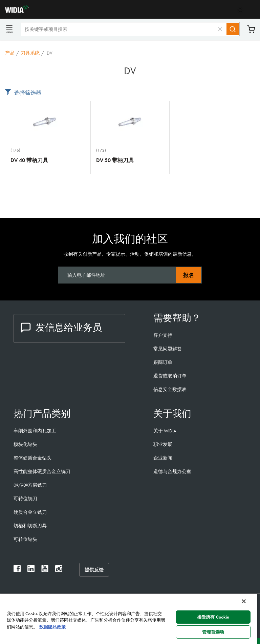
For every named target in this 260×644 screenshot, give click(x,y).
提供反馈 (94, 570)
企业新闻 (163, 458)
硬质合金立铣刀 (30, 512)
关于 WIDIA (165, 431)
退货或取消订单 (170, 376)
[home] (14, 11)
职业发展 (163, 444)
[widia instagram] (59, 570)
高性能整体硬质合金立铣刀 (42, 471)
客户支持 (163, 335)
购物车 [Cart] (251, 29)
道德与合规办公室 (172, 471)
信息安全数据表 (170, 389)
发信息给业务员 (61, 327)
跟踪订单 (163, 362)
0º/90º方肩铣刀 (30, 485)
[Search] (233, 29)
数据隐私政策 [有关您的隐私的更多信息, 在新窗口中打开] (52, 627)
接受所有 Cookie (213, 617)
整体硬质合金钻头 (32, 458)
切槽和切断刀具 (30, 526)
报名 (189, 275)
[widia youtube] (45, 570)
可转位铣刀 (25, 499)
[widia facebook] (17, 570)
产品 (10, 53)
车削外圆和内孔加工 (35, 431)
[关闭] (244, 601)
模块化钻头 (25, 444)
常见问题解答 (168, 349)
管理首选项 (213, 632)
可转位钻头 (25, 539)
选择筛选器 (28, 93)
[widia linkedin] (31, 570)
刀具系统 (30, 53)
